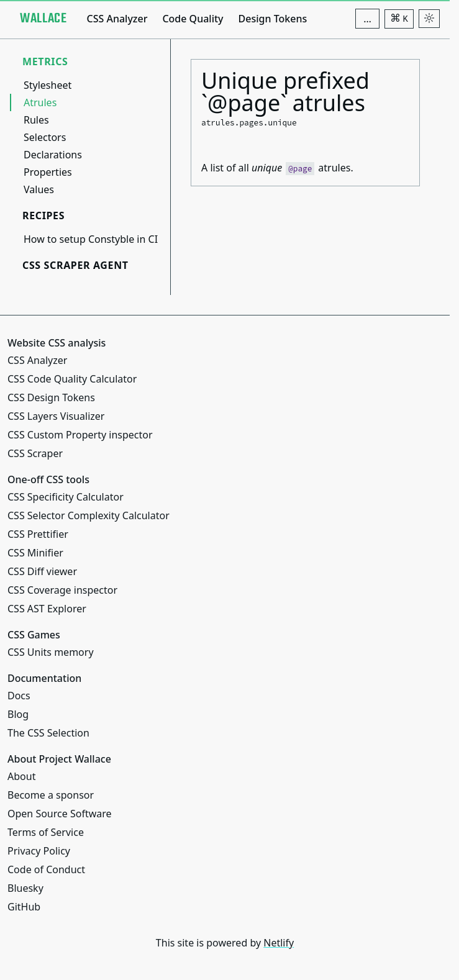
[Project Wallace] (43, 19)
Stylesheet (48, 85)
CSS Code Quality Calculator (72, 379)
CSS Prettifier (38, 534)
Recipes (43, 216)
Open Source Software (60, 814)
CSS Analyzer (117, 19)
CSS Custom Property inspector (80, 435)
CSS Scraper (35, 453)
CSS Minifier (35, 553)
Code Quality (193, 19)
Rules (36, 120)
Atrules (40, 102)
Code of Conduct (46, 869)
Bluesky (25, 888)
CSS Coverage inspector (62, 590)
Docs (19, 696)
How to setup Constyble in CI (91, 239)
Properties (48, 172)
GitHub (24, 907)
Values (39, 189)
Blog (18, 714)
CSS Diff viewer (42, 571)
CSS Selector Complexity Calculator (89, 515)
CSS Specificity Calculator (66, 497)
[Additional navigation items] (367, 19)
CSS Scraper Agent (75, 265)
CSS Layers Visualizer (56, 416)
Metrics (45, 61)
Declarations (53, 155)
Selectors (45, 137)
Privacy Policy (39, 851)
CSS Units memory (51, 652)
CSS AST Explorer (47, 609)
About (21, 776)
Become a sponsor (51, 795)
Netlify (279, 943)
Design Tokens (273, 19)
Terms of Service (46, 832)
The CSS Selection (48, 733)
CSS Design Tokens (51, 397)
